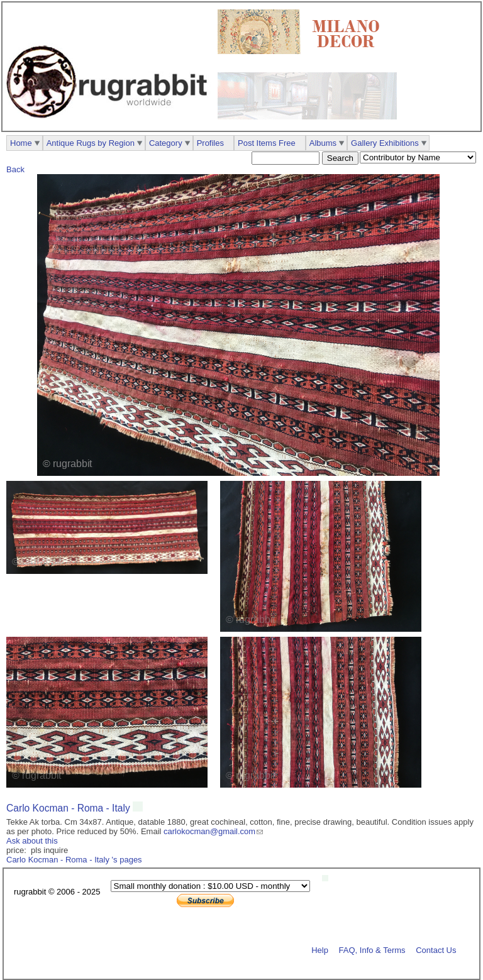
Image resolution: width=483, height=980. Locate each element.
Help (320, 950)
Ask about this (32, 841)
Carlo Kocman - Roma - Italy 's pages (74, 860)
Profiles (210, 143)
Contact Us (436, 950)
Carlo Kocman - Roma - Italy (69, 808)
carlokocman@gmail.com (209, 831)
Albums (323, 143)
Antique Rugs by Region (91, 143)
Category (166, 143)
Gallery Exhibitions (385, 143)
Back (15, 169)
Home (21, 143)
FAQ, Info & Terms (372, 950)
